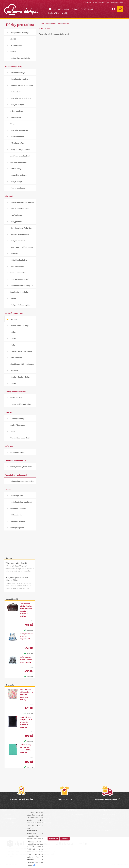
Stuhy (13, 431)
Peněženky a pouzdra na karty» (22, 202)
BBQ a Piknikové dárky (19, 260)
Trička (48, 23)
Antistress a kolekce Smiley (21, 156)
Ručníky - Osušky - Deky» (20, 377)
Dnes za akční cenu (18, 188)
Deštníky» (14, 254)
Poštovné (75, 9)
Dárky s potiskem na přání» (21, 305)
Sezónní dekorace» (18, 425)
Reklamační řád (16, 515)
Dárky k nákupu (16, 181)
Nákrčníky (14, 370)
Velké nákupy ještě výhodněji (16, 563)
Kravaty (13, 338)
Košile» (13, 332)
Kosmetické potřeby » (19, 175)
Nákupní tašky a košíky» (20, 32)
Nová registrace (99, 2)
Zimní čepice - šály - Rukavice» (22, 364)
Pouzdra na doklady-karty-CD (22, 286)
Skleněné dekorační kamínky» (22, 85)
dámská (66, 23)
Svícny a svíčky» (17, 111)
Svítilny (13, 298)
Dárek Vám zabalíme (62, 9)
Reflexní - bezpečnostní (19, 279)
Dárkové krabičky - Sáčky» (21, 98)
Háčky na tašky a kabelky (20, 149)
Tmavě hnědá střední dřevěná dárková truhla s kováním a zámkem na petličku (26, 610)
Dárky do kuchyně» (18, 105)
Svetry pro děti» (17, 398)
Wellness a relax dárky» (20, 234)
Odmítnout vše (53, 838)
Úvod (42, 23)
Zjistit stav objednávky (115, 2)
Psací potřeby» (16, 215)
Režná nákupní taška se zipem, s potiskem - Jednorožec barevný (26, 695)
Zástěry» (14, 52)
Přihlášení (87, 2)
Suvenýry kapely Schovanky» (22, 467)
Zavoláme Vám (53, 13)
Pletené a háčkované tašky (21, 404)
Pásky (13, 345)
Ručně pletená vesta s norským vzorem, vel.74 (26, 660)
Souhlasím (65, 838)
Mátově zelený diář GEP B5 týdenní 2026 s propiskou (25, 749)
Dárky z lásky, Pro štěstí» (20, 58)
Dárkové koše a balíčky (19, 130)
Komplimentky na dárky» (20, 79)
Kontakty (64, 13)
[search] (114, 9)
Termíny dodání (87, 9)
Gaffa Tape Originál (18, 452)
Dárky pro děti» (16, 221)
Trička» (14, 319)
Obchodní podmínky (18, 508)
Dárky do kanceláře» (18, 241)
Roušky (13, 383)
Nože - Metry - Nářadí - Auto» (22, 247)
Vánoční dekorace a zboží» (20, 438)
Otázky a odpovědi (17, 528)
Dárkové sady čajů (17, 137)
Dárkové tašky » (17, 92)
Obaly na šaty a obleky (19, 162)
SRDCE (13, 39)
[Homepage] (48, 9)
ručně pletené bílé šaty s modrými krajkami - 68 (27, 636)
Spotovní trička (56, 23)
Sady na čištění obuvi (18, 273)
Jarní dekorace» (16, 45)
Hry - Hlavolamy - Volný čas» (21, 228)
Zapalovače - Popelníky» (20, 292)
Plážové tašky (16, 169)
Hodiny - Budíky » (17, 266)
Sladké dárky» (16, 117)
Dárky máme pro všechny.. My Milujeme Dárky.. (17, 579)
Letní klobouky (16, 358)
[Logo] (21, 9)
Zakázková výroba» (18, 521)
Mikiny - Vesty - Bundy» (20, 326)
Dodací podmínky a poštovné (21, 502)
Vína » (13, 124)
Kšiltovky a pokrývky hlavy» (21, 351)
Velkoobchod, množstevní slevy (22, 481)
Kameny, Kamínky (17, 419)
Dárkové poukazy (17, 496)
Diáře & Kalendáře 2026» (20, 209)
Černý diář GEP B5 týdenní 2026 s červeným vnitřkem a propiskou (26, 722)
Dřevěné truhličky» (18, 73)
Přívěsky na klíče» (17, 143)
